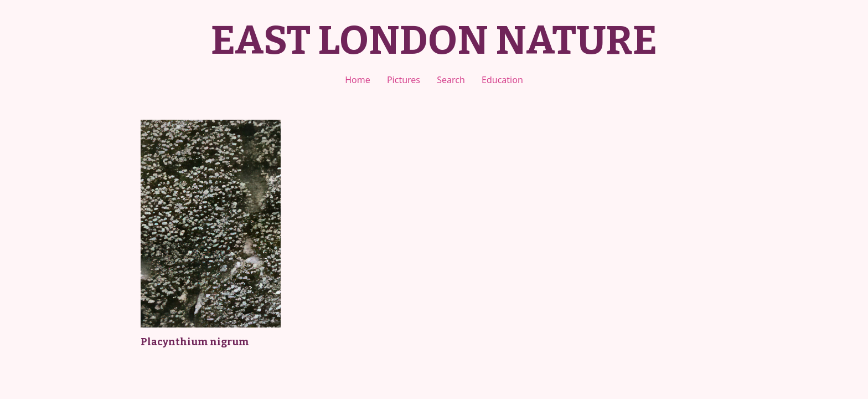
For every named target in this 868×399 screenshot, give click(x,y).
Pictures (404, 80)
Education (502, 80)
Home (358, 80)
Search (451, 80)
